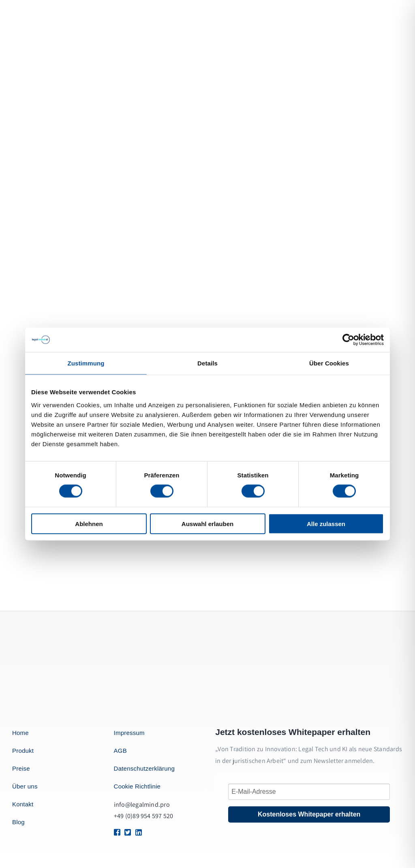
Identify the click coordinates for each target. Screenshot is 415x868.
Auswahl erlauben (207, 523)
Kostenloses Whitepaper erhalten (309, 814)
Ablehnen (89, 523)
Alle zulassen (326, 523)
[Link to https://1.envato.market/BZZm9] (116, 832)
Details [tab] (207, 363)
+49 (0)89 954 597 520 (144, 816)
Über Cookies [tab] (329, 363)
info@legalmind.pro (142, 805)
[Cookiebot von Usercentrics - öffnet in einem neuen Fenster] (348, 340)
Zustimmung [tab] (86, 363)
